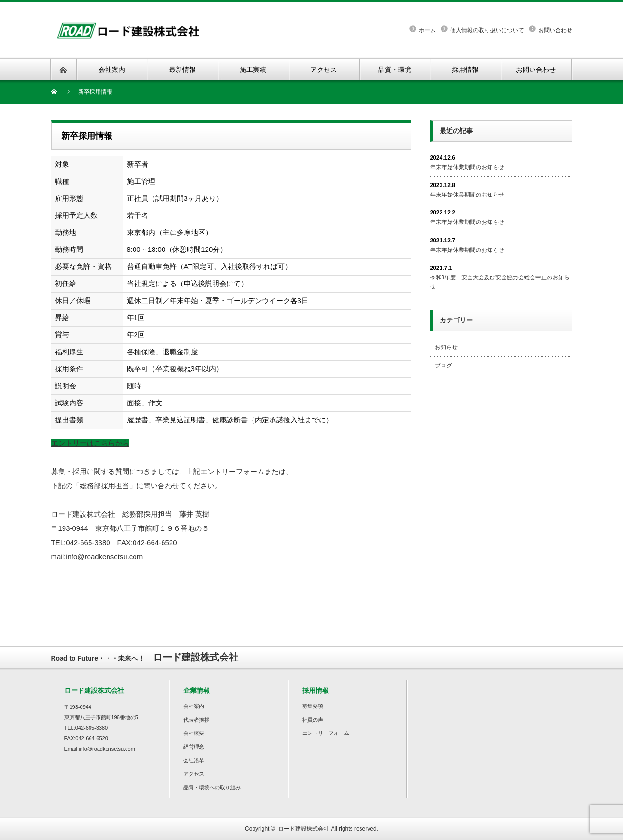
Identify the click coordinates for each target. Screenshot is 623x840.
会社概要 (194, 733)
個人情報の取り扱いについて (487, 30)
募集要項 (313, 706)
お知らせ (446, 347)
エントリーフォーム (326, 733)
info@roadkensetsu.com (104, 557)
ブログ (443, 366)
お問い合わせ (555, 30)
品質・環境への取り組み (212, 787)
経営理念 (194, 747)
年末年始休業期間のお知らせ (467, 167)
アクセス (194, 774)
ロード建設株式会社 (304, 829)
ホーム (427, 30)
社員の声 (313, 720)
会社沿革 (194, 760)
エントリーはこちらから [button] (90, 443)
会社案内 (194, 706)
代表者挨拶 (196, 720)
